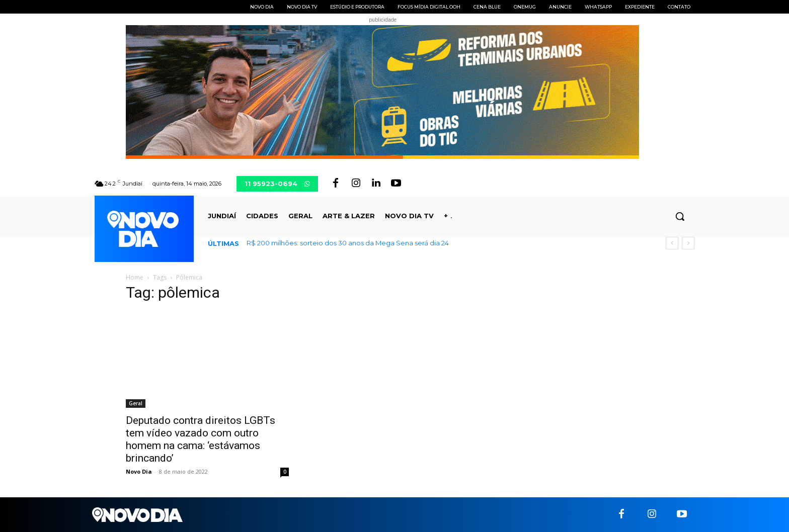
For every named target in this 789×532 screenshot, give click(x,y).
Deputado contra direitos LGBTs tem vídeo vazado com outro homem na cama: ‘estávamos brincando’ (201, 439)
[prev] (672, 243)
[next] (688, 243)
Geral (136, 403)
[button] (680, 216)
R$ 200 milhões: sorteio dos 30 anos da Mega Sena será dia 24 (348, 243)
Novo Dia (139, 471)
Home (135, 277)
